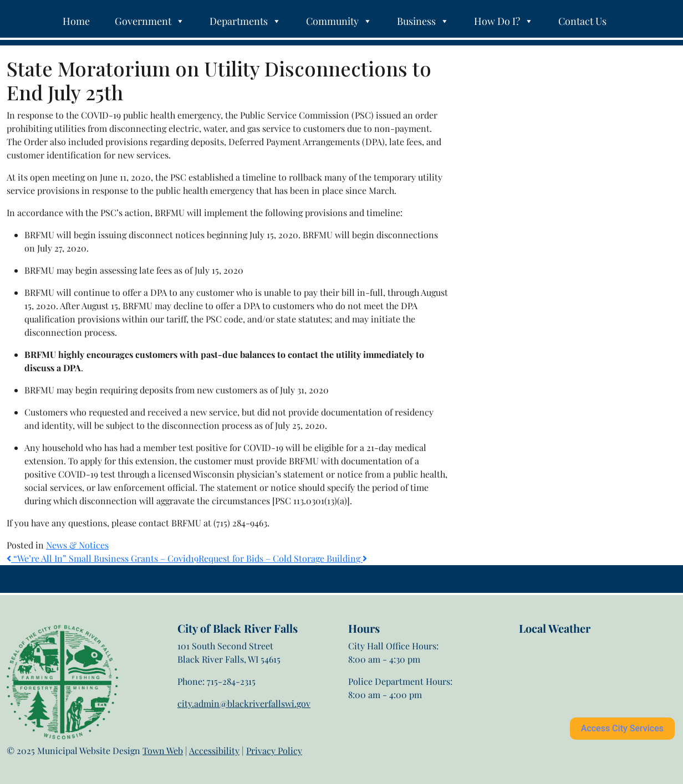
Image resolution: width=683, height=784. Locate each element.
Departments (245, 21)
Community (339, 21)
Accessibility (214, 750)
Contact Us (582, 21)
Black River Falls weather (574, 679)
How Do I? (504, 21)
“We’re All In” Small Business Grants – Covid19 (103, 558)
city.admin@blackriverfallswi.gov (244, 703)
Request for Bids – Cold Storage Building (283, 558)
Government (150, 21)
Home (76, 21)
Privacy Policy (274, 750)
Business (423, 21)
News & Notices (77, 545)
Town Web (163, 750)
